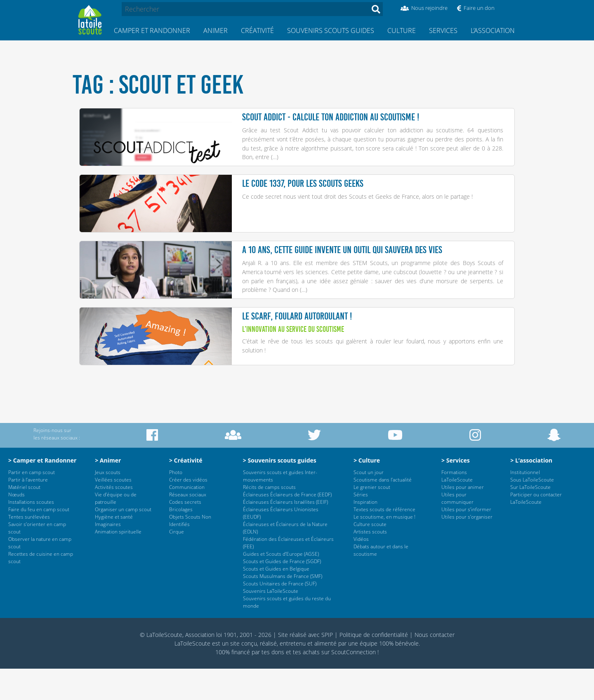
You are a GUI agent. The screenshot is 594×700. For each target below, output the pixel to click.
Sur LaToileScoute (530, 518)
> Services (456, 492)
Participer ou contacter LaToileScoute (536, 530)
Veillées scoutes (113, 511)
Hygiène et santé (114, 548)
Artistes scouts (370, 563)
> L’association (531, 492)
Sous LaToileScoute (532, 511)
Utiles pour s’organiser (467, 548)
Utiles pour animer (463, 518)
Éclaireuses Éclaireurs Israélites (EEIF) (285, 533)
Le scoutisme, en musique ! (384, 548)
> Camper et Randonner (42, 492)
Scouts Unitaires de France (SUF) (280, 615)
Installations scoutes (31, 533)
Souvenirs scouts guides (331, 31)
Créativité (257, 31)
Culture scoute (370, 556)
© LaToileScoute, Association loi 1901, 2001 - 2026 (206, 666)
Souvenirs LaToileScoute (271, 622)
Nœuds (16, 526)
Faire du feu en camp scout (39, 541)
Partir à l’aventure (28, 511)
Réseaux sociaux (188, 526)
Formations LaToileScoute (457, 507)
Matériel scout (24, 518)
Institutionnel (525, 504)
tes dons (273, 683)
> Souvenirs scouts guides (280, 492)
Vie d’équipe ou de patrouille (116, 530)
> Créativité (186, 492)
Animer (216, 31)
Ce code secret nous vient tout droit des (296, 204)
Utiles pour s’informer (466, 541)
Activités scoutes (114, 518)
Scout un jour (369, 504)
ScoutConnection (354, 683)
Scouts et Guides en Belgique (276, 600)
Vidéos (361, 570)
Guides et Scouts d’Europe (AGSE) (281, 585)
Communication (187, 518)
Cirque (177, 563)
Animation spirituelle (118, 563)
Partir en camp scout (32, 504)
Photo (176, 504)
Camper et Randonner (152, 31)
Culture (402, 31)
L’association (493, 31)
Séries (361, 526)
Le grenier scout (372, 518)
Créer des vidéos (188, 511)
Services (443, 31)
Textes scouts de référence (384, 541)
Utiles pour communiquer (457, 530)
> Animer (108, 492)
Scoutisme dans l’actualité (383, 511)
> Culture (367, 492)
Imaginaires (108, 556)
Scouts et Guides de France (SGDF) (282, 593)
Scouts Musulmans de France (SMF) (283, 607)
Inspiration (365, 533)
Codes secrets (185, 533)
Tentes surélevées (29, 548)
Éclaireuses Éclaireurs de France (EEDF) (287, 526)
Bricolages (181, 541)
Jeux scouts (108, 504)
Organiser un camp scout (123, 541)
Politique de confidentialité (374, 666)
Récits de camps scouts (269, 518)
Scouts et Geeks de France (384, 204)
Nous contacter (435, 666)
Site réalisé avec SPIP (305, 666)
